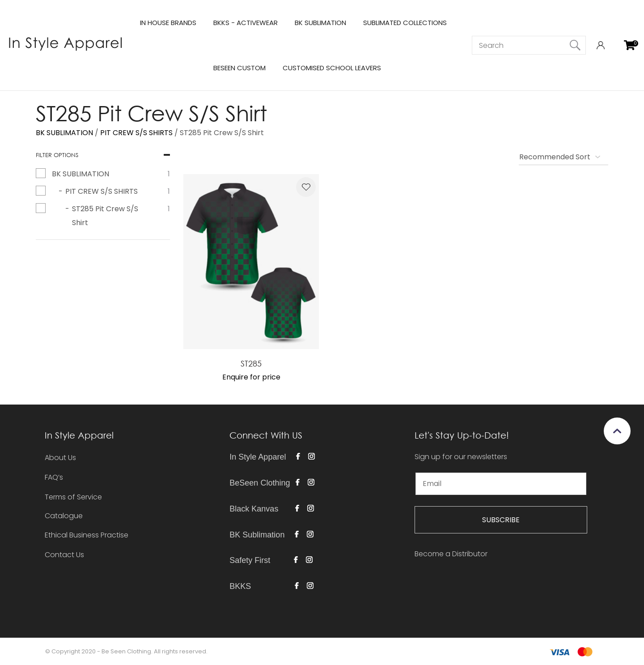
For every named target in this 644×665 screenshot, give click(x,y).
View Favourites (615, 45)
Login (600, 45)
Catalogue (64, 516)
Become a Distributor (451, 554)
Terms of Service (73, 497)
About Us (60, 458)
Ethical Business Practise (87, 535)
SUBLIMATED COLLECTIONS (405, 23)
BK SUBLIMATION (320, 23)
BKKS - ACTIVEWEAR (246, 23)
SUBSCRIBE (501, 520)
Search (575, 45)
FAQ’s (54, 477)
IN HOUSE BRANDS (168, 23)
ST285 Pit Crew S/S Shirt (222, 133)
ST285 (251, 363)
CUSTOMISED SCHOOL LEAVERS (332, 68)
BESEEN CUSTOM (239, 68)
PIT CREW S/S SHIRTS (136, 133)
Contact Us (64, 555)
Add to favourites (306, 187)
